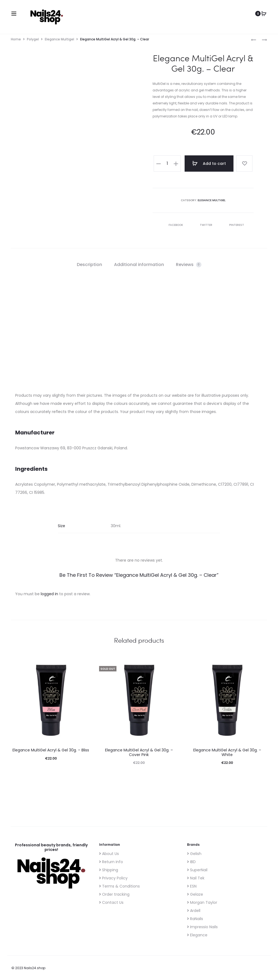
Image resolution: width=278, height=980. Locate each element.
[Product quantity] (167, 164)
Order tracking (114, 894)
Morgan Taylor (202, 902)
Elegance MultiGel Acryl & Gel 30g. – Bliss (51, 750)
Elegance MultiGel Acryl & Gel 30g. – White (227, 752)
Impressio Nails (202, 927)
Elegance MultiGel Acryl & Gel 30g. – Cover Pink (139, 752)
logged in (49, 594)
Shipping (109, 870)
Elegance (197, 935)
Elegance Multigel (59, 39)
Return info (111, 862)
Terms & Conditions (119, 886)
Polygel (33, 39)
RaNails (195, 919)
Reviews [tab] (189, 265)
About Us (109, 854)
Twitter (203, 225)
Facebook (173, 225)
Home (16, 39)
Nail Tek (196, 878)
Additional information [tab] (139, 265)
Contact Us (111, 902)
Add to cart (209, 164)
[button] (159, 164)
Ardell (194, 911)
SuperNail (197, 870)
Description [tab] (89, 265)
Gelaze (195, 894)
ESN (192, 886)
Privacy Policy (113, 878)
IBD (191, 862)
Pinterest (233, 225)
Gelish (194, 854)
